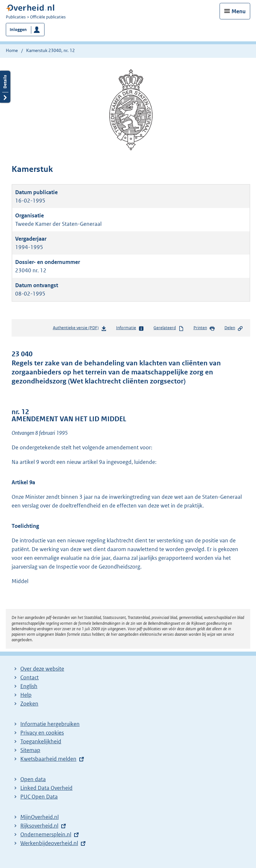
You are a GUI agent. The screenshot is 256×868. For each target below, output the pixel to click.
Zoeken (29, 704)
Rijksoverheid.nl (39, 826)
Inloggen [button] (18, 30)
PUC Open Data (39, 797)
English (29, 686)
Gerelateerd (169, 328)
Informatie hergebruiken (50, 724)
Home (12, 50)
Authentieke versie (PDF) (80, 329)
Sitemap (30, 750)
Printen (204, 328)
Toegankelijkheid (41, 741)
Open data (33, 779)
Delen (234, 328)
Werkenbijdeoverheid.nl (49, 843)
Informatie (130, 328)
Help (26, 695)
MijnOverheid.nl (39, 817)
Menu (239, 11)
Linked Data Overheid (46, 788)
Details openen (5, 87)
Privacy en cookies (42, 733)
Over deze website (42, 669)
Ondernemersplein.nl (46, 834)
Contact (30, 677)
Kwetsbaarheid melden (48, 759)
